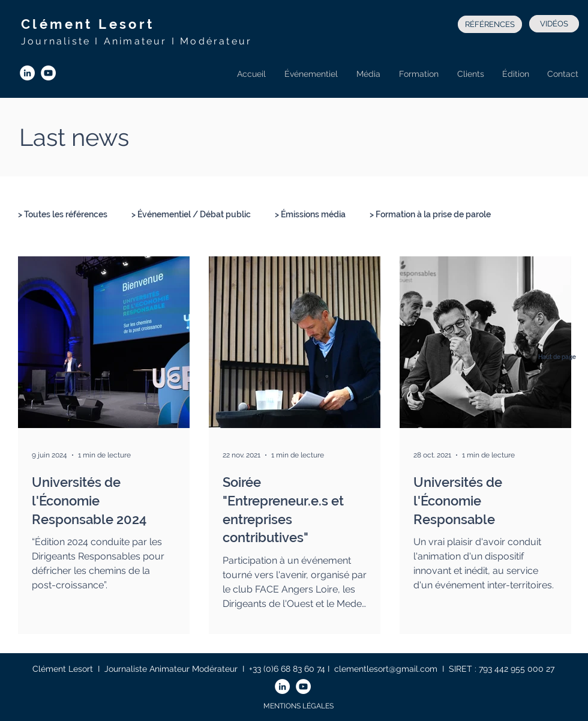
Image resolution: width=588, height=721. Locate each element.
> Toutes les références (63, 214)
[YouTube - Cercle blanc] (48, 73)
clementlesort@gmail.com (386, 669)
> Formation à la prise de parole (430, 214)
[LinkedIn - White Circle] (27, 73)
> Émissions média (310, 214)
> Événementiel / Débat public (191, 214)
